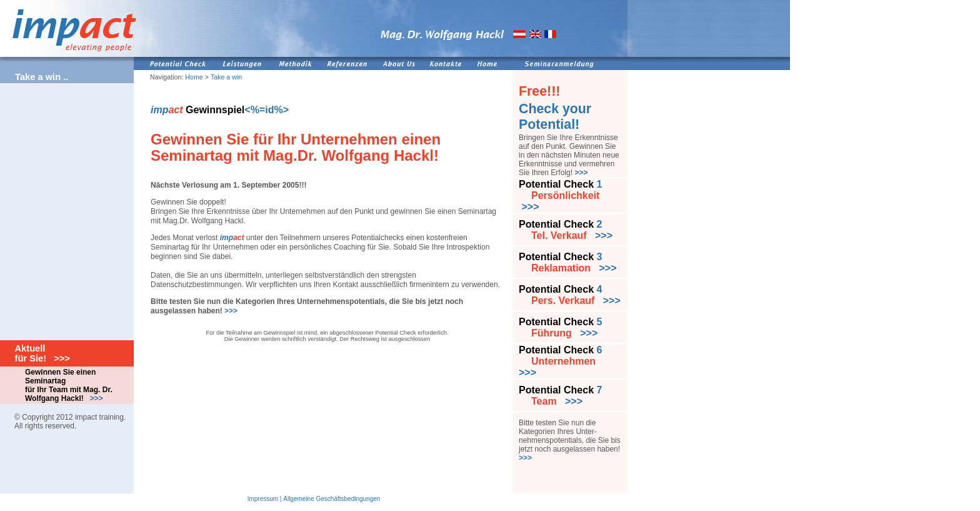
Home (194, 77)
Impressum (263, 499)
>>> (231, 311)
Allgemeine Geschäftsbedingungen (332, 499)
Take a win (226, 77)
